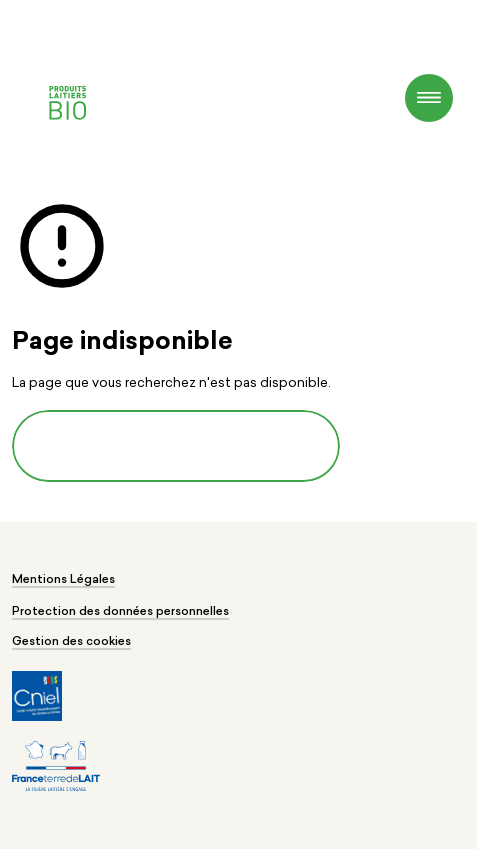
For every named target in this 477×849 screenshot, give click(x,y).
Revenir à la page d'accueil (176, 447)
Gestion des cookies (71, 642)
